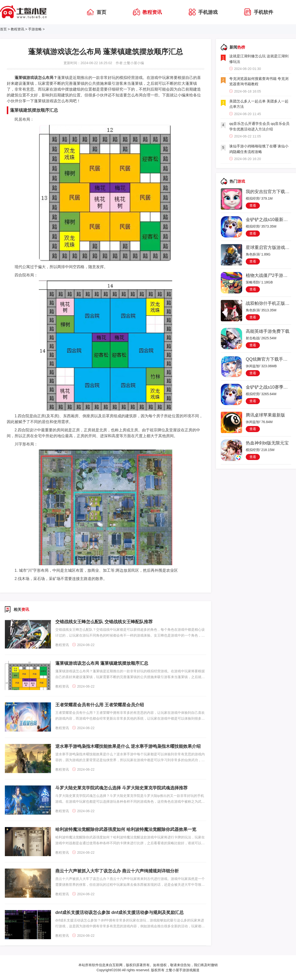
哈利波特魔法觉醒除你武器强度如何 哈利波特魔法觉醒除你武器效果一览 (126, 829)
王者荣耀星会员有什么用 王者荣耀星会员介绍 (100, 705)
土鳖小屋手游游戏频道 (182, 970)
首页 (3, 29)
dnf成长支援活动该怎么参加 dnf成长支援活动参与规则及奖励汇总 (119, 912)
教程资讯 (17, 29)
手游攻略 (35, 29)
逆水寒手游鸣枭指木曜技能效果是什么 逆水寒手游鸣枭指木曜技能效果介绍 (128, 746)
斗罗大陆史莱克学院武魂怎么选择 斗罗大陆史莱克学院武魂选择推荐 (121, 788)
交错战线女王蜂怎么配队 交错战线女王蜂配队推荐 (104, 622)
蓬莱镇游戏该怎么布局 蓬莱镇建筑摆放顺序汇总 (102, 663)
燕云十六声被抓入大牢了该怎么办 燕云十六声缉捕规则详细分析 (117, 871)
